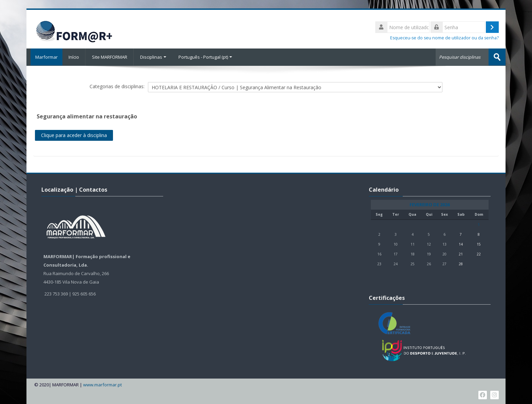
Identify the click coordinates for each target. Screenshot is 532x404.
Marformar (44, 57)
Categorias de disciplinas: (117, 86)
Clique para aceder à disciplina (74, 135)
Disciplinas (153, 57)
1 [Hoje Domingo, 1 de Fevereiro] (479, 224)
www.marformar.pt (102, 384)
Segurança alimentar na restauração (87, 116)
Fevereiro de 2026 (430, 204)
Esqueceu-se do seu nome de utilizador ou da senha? (444, 38)
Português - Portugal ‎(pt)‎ (205, 57)
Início (74, 57)
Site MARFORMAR (110, 57)
